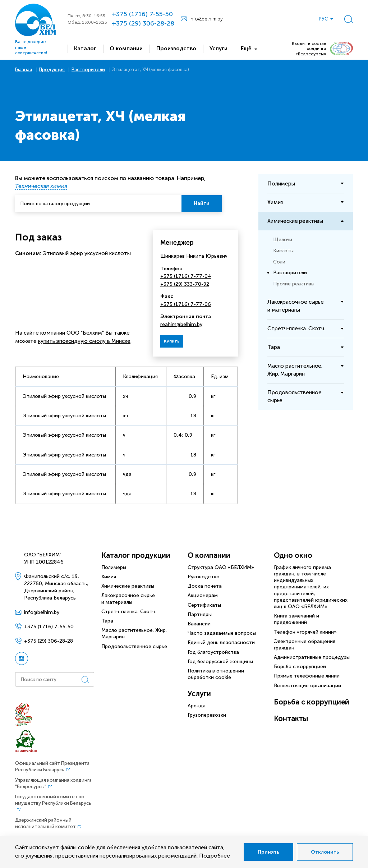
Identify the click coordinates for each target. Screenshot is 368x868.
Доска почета (205, 586)
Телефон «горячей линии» (305, 632)
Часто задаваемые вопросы (222, 633)
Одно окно (293, 555)
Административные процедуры (312, 657)
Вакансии (199, 624)
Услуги (199, 694)
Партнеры (200, 614)
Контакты (291, 718)
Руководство (204, 577)
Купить (172, 341)
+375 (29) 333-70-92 (185, 284)
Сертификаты (204, 605)
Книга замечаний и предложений (296, 619)
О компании (209, 555)
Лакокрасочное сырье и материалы (128, 599)
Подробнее (215, 856)
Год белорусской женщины (220, 662)
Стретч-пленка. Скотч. (129, 612)
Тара (107, 621)
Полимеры (114, 567)
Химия (109, 577)
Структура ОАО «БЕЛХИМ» (221, 567)
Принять (268, 852)
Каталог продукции (136, 555)
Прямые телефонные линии (307, 676)
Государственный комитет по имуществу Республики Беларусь (53, 800)
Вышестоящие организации (307, 686)
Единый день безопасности (221, 642)
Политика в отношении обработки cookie (216, 674)
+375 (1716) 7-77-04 (186, 276)
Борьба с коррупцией (300, 667)
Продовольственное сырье (134, 646)
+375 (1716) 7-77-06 (186, 304)
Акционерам (203, 595)
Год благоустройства (213, 652)
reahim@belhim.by (181, 324)
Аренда (197, 706)
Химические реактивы (128, 586)
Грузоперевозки (207, 715)
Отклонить (325, 852)
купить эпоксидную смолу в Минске (84, 341)
